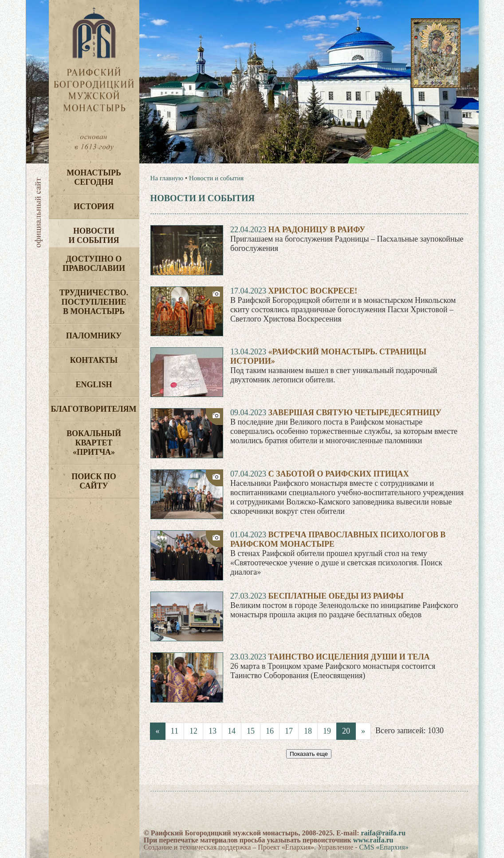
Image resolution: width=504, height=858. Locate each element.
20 (346, 731)
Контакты (94, 360)
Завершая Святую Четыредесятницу (354, 413)
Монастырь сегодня (94, 177)
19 (327, 731)
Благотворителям (94, 409)
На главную (167, 178)
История (94, 207)
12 (193, 731)
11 (175, 731)
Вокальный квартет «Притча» (94, 443)
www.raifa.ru (373, 840)
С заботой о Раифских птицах (338, 474)
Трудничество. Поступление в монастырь (94, 302)
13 (213, 731)
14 (232, 731)
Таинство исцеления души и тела (349, 657)
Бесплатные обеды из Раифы (336, 596)
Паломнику (94, 336)
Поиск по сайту (94, 481)
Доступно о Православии (94, 264)
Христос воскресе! (313, 291)
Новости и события (94, 236)
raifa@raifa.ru (383, 833)
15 (251, 731)
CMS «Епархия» (384, 847)
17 (289, 731)
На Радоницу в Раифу (317, 230)
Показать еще (309, 754)
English (94, 385)
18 (308, 731)
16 (270, 731)
